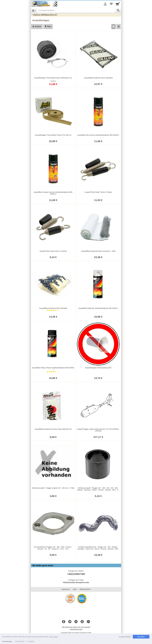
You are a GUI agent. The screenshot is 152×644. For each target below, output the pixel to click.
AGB (75, 589)
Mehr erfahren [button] (54, 637)
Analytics (32, 641)
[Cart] (118, 4)
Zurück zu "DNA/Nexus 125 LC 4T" (45, 15)
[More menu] (105, 4)
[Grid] (114, 27)
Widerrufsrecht (85, 589)
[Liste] (119, 27)
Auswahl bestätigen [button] (125, 637)
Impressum (66, 589)
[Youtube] (82, 622)
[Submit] (118, 10)
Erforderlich (21, 641)
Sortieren (37, 26)
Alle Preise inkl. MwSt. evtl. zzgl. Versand (76, 627)
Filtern (48, 26)
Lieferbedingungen (76, 629)
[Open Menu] (34, 10)
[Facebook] (64, 622)
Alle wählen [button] (141, 637)
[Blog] (76, 622)
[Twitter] (70, 622)
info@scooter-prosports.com (76, 582)
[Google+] (88, 622)
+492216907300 (76, 574)
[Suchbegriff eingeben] (76, 10)
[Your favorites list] (111, 4)
